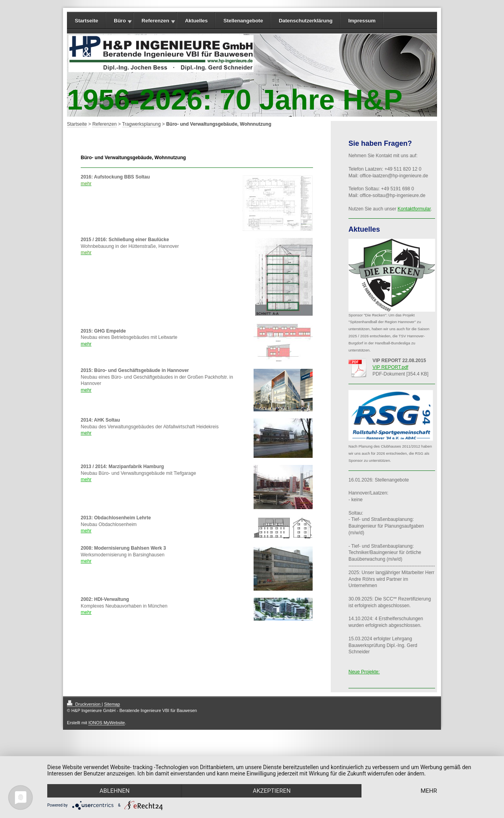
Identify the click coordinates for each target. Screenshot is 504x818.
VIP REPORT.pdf (390, 367)
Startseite (86, 21)
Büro (120, 21)
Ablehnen (115, 791)
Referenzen (156, 21)
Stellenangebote (243, 21)
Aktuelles (196, 21)
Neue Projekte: (364, 672)
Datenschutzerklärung (306, 21)
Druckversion (84, 704)
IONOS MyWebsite (107, 723)
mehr (86, 344)
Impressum (362, 21)
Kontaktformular (414, 209)
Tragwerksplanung (141, 124)
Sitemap (112, 704)
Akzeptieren (272, 791)
